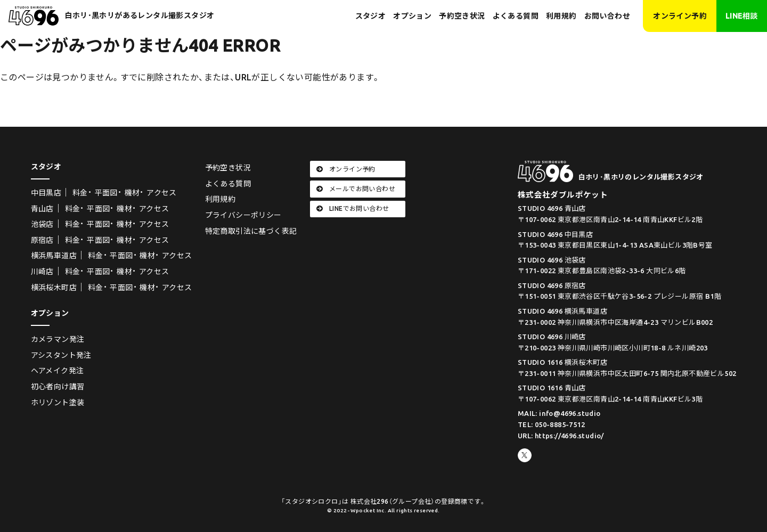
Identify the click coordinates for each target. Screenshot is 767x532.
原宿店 (42, 240)
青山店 (42, 209)
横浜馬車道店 (54, 256)
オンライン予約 (680, 16)
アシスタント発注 (61, 355)
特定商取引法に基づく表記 (251, 231)
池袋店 (42, 224)
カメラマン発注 (58, 339)
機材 (132, 193)
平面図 (106, 193)
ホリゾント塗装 (58, 403)
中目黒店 (46, 193)
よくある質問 (516, 16)
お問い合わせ (607, 16)
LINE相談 (741, 16)
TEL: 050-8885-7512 (551, 424)
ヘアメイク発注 (58, 371)
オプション (412, 16)
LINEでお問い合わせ (353, 208)
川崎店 (42, 272)
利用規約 (561, 16)
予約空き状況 (462, 16)
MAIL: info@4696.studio (559, 413)
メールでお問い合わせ (356, 189)
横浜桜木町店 (54, 288)
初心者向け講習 (58, 387)
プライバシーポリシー (243, 215)
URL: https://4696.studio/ (561, 436)
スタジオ (371, 16)
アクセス (162, 193)
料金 (80, 193)
